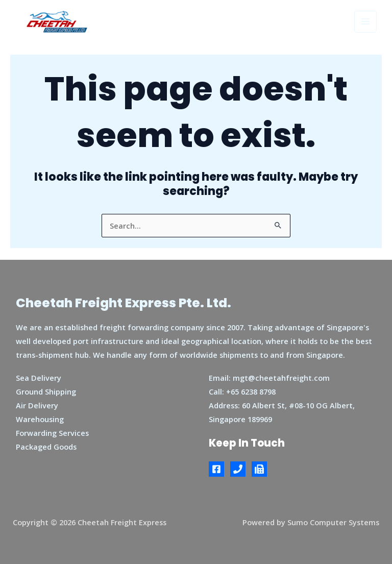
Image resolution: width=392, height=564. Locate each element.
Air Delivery (37, 405)
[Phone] (238, 469)
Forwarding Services (52, 433)
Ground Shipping (46, 391)
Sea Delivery (39, 378)
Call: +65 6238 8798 (242, 391)
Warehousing (40, 419)
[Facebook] (216, 469)
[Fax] (259, 469)
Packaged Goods (46, 447)
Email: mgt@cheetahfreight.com (269, 378)
